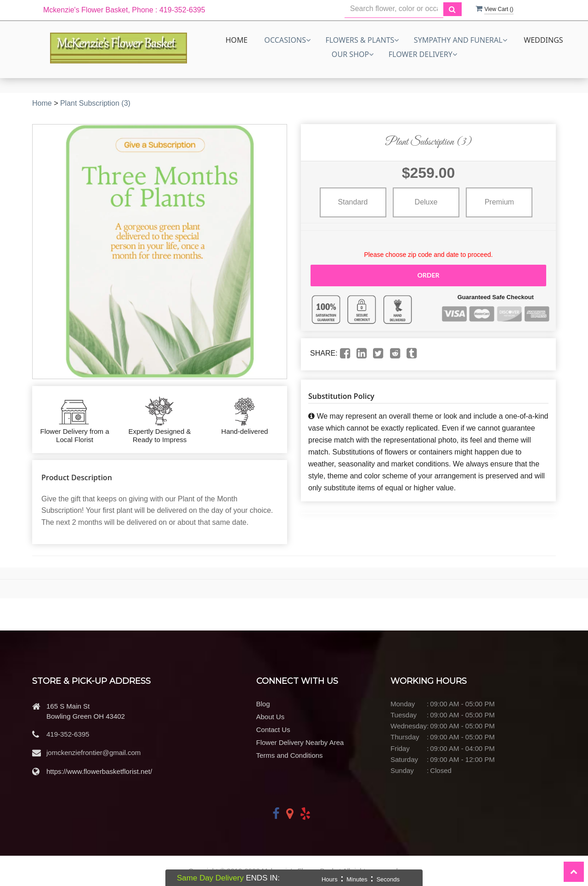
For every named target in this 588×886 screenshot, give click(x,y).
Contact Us (273, 730)
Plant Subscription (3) (95, 103)
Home (237, 40)
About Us (271, 717)
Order (428, 275)
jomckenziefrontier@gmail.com (93, 753)
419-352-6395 (68, 734)
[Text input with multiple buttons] (394, 9)
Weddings (543, 40)
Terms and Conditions (290, 755)
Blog (263, 704)
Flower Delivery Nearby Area (300, 742)
